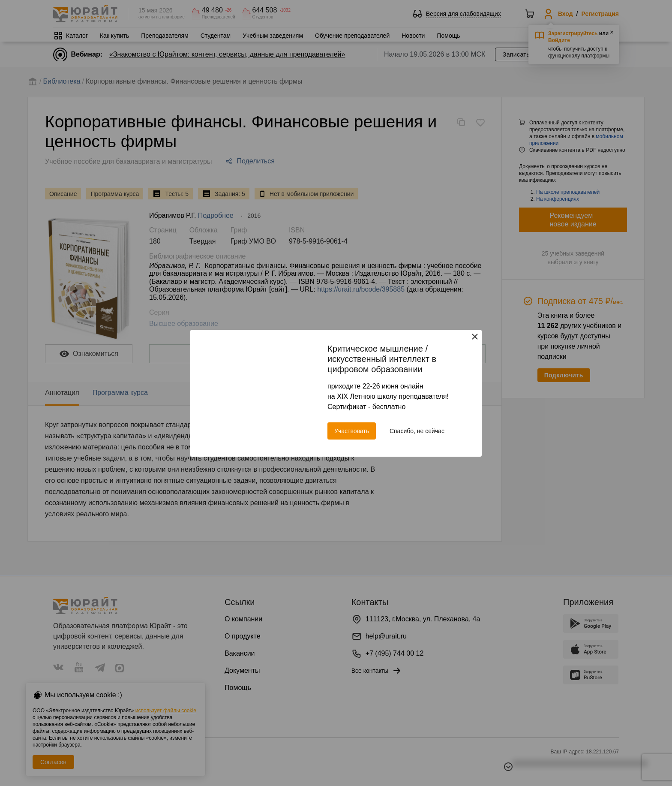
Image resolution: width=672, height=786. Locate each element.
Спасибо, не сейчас (417, 431)
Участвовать (352, 431)
